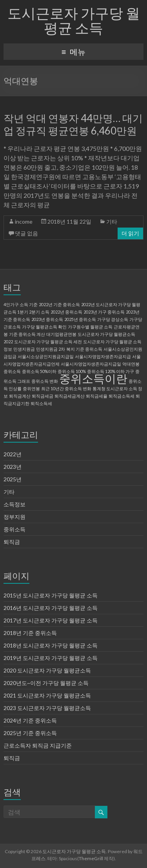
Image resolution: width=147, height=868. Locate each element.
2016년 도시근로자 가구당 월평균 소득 (51, 608)
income (24, 221)
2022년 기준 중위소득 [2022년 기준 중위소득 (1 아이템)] (59, 304)
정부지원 (15, 517)
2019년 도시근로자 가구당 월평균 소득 (51, 658)
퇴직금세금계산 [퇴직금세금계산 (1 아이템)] (70, 396)
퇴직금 (12, 542)
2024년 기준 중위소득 (30, 720)
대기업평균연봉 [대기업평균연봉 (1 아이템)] (61, 334)
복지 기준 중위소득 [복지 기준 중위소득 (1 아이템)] (84, 349)
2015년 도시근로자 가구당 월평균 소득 (51, 595)
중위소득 (15, 529)
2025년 (13, 479)
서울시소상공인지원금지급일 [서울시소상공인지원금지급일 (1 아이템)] (46, 356)
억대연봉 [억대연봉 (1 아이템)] (131, 364)
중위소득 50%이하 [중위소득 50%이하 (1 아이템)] (39, 371)
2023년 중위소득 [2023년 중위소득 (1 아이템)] (47, 319)
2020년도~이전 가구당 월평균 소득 (46, 683)
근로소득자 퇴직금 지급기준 (38, 745)
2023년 (13, 467)
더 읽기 (130, 233)
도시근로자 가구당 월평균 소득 (74, 20)
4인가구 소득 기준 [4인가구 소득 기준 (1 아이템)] (21, 304)
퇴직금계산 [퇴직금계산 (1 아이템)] (20, 396)
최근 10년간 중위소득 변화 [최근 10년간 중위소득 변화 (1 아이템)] (66, 388)
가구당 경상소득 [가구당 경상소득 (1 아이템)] (113, 319)
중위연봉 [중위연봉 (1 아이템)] (31, 388)
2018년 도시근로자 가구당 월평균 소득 (51, 645)
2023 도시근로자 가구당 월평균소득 (47, 708)
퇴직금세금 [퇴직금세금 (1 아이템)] (43, 396)
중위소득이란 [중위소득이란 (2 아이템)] (93, 378)
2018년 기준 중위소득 (30, 633)
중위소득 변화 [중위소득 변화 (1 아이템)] (45, 381)
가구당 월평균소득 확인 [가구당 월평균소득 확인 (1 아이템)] (44, 327)
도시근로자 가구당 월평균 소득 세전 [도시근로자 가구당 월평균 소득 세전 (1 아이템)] (48, 342)
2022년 (13, 454)
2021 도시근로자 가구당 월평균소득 (47, 695)
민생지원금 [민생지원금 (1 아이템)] (24, 349)
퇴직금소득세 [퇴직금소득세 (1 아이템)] (122, 396)
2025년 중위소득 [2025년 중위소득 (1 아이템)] (80, 319)
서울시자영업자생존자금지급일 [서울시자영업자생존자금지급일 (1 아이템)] (91, 364)
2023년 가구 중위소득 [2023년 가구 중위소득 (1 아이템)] (104, 312)
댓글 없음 (26, 233)
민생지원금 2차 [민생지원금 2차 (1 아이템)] (51, 349)
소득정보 (15, 504)
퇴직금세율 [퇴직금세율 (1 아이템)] (97, 396)
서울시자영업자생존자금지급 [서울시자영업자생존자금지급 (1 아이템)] (103, 356)
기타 (112, 221)
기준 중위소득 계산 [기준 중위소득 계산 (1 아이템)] (27, 334)
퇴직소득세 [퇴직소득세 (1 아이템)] (41, 403)
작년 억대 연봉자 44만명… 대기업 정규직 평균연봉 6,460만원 (73, 124)
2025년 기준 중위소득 (30, 733)
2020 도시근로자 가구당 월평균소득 (47, 670)
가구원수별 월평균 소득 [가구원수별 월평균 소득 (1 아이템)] (90, 327)
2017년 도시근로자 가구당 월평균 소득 (51, 620)
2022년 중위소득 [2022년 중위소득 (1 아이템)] (66, 312)
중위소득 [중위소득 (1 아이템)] (12, 371)
